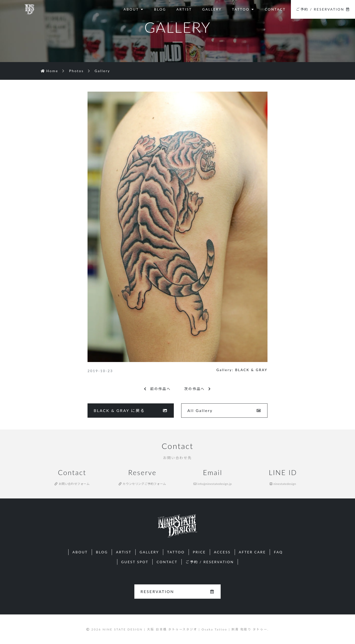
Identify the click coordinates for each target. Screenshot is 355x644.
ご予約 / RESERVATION (323, 9)
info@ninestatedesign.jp (213, 484)
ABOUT (134, 9)
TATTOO (243, 9)
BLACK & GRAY (251, 370)
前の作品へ (157, 389)
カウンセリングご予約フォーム (142, 484)
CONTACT (275, 9)
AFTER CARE (252, 552)
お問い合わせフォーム (72, 484)
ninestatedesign (283, 484)
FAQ (278, 552)
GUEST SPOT (135, 562)
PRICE (199, 552)
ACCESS (222, 552)
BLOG (160, 9)
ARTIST (184, 9)
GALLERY (212, 9)
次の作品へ (198, 389)
